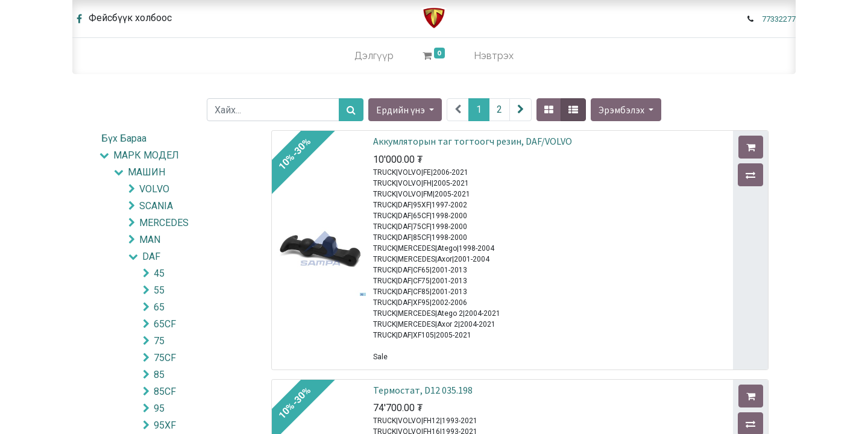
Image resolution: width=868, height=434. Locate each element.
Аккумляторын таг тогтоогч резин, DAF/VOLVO (473, 141)
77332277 (779, 19)
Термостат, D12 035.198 (423, 390)
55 (159, 290)
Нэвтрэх (494, 56)
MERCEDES (164, 223)
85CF (165, 392)
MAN (150, 240)
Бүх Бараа (124, 138)
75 (159, 341)
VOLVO (154, 189)
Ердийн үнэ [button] (401, 110)
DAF (151, 256)
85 (159, 375)
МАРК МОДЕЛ (146, 155)
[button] (626, 110)
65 (159, 307)
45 (159, 273)
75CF (165, 358)
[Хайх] (351, 110)
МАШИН (146, 172)
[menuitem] (374, 56)
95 (159, 408)
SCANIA (156, 206)
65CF (165, 324)
